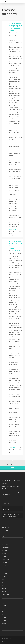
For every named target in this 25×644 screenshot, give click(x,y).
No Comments (17, 33)
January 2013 (5, 626)
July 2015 (4, 606)
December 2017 (5, 559)
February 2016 (5, 588)
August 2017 (5, 562)
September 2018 (5, 548)
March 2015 (4, 617)
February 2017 (5, 565)
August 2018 (5, 551)
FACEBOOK (13, 468)
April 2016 (4, 585)
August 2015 (5, 603)
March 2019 (4, 542)
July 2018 (4, 553)
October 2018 (5, 545)
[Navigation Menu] (22, 2)
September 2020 (5, 533)
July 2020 (4, 539)
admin (12, 33)
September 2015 (5, 600)
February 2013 (5, 623)
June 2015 (4, 609)
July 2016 (4, 577)
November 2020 (5, 527)
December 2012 (5, 629)
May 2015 (4, 612)
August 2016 (5, 574)
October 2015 (5, 597)
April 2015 (4, 614)
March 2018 (4, 556)
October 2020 (5, 530)
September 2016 (5, 571)
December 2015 (5, 594)
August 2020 (5, 536)
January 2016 (5, 591)
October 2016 (5, 568)
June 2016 (4, 580)
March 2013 (4, 620)
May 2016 (4, 583)
